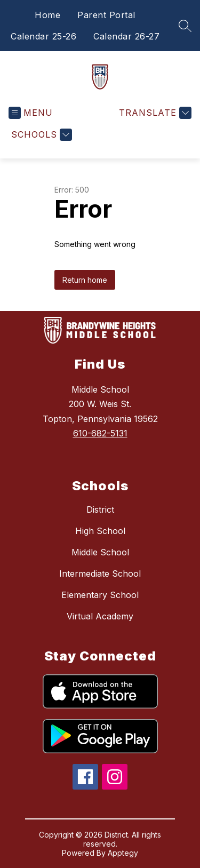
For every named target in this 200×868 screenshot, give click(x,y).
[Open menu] (31, 113)
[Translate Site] (154, 113)
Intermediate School (100, 574)
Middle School (100, 552)
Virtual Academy (100, 616)
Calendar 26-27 (126, 36)
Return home (85, 280)
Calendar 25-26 (43, 36)
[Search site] (185, 26)
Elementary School (100, 595)
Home (47, 15)
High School (100, 531)
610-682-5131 (100, 433)
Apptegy (123, 853)
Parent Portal (106, 15)
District (100, 509)
